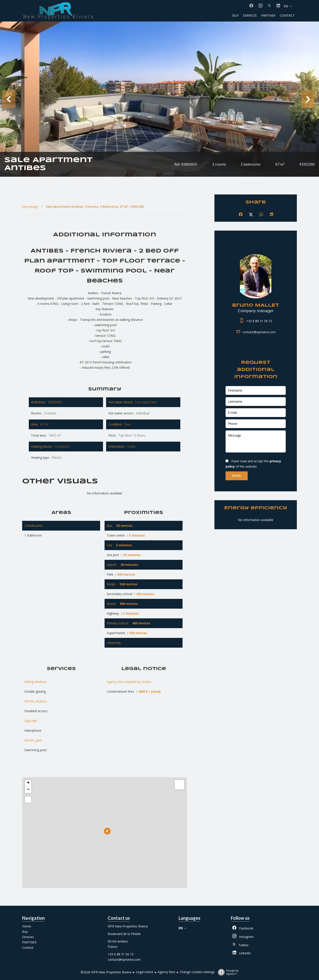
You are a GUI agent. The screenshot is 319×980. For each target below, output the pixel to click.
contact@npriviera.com (259, 332)
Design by (227, 972)
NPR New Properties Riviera (128, 926)
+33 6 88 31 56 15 (259, 321)
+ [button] (28, 783)
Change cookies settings (197, 972)
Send (236, 476)
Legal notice (145, 972)
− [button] (28, 790)
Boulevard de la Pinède (124, 934)
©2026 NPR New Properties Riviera (106, 972)
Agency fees (166, 972)
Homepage (30, 207)
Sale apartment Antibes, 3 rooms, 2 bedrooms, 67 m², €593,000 (95, 207)
